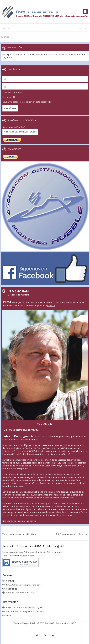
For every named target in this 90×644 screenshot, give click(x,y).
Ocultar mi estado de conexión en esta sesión (26, 102)
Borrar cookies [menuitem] (67, 534)
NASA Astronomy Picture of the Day (23, 585)
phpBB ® (31, 623)
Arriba (85, 534)
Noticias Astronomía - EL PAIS (20, 593)
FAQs (9, 615)
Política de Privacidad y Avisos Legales (25, 607)
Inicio (7, 37)
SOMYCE (10, 581)
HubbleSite (12, 589)
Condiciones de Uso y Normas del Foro (25, 611)
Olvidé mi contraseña (13, 93)
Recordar (9, 97)
